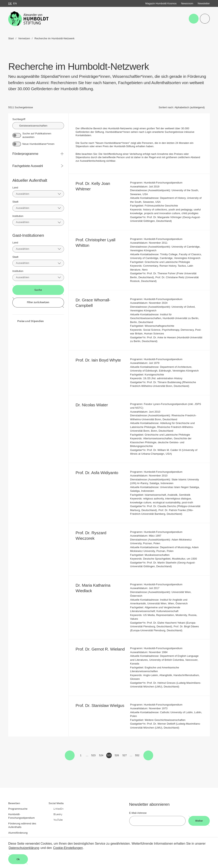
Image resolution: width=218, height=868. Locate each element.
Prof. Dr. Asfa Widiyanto (100, 473)
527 (125, 756)
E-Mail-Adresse (138, 813)
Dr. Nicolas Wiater (94, 405)
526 (117, 756)
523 (94, 756)
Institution (18, 216)
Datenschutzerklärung (24, 848)
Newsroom (187, 3)
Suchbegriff (19, 119)
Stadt (15, 202)
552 (138, 756)
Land (15, 188)
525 (109, 756)
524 (101, 756)
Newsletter (204, 3)
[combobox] (38, 194)
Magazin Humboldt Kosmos (161, 3)
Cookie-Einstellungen (68, 848)
